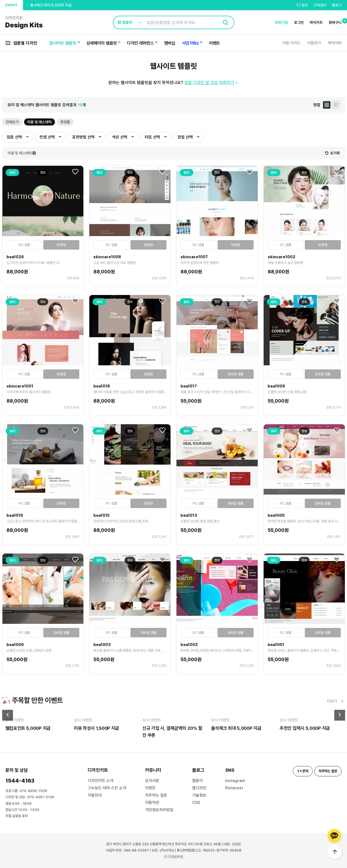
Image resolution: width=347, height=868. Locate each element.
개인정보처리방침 (159, 810)
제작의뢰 (335, 43)
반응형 (61, 245)
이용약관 (152, 803)
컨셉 (47, 137)
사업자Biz (190, 43)
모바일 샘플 (235, 374)
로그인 (299, 22)
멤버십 (170, 43)
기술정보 (199, 795)
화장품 (65, 122)
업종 (14, 137)
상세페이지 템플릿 (102, 43)
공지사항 (152, 781)
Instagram (235, 781)
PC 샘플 (24, 245)
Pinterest (234, 788)
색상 (120, 137)
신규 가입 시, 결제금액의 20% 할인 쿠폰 (60, 2)
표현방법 (83, 137)
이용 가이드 (291, 43)
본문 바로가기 (0, 0)
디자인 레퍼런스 (140, 43)
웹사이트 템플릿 (63, 43)
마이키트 (316, 22)
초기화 (332, 153)
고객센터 (320, 5)
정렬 (185, 137)
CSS (196, 803)
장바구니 (335, 22)
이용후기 (314, 43)
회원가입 (281, 22)
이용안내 (95, 795)
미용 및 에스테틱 (40, 122)
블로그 (337, 5)
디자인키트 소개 (101, 781)
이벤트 (215, 43)
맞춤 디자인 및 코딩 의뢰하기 (212, 83)
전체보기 (12, 122)
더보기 (336, 701)
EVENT (12, 5)
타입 (152, 137)
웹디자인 (199, 788)
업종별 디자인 (21, 43)
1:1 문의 (302, 5)
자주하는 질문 (156, 795)
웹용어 (197, 781)
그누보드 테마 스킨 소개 (107, 788)
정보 (43, 173)
